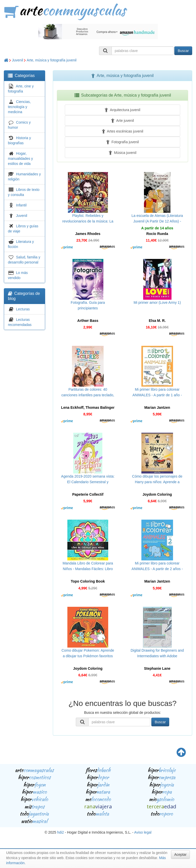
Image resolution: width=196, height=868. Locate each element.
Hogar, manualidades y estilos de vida (20, 159)
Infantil (21, 205)
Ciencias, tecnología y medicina (19, 107)
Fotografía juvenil (122, 142)
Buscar (183, 51)
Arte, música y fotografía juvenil (51, 60)
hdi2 (60, 832)
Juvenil (18, 60)
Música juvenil (123, 153)
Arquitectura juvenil (122, 110)
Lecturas (23, 309)
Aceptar (180, 854)
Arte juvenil (122, 121)
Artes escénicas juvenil (122, 131)
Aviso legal (143, 832)
